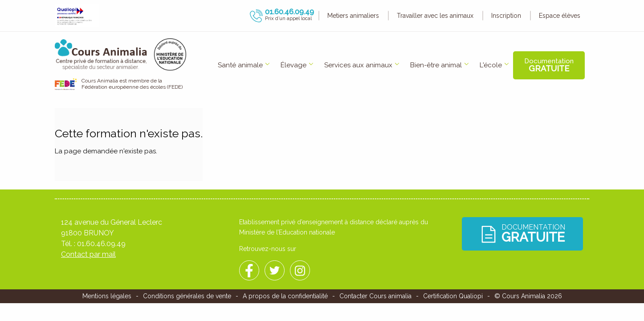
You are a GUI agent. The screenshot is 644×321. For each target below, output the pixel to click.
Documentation (549, 65)
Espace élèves (560, 16)
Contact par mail (88, 254)
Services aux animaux (358, 65)
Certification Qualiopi (453, 296)
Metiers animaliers (353, 16)
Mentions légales (107, 296)
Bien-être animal (436, 65)
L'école (491, 65)
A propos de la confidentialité (285, 296)
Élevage (293, 65)
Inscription (506, 16)
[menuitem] (240, 65)
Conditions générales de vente (187, 296)
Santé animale (240, 65)
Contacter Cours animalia (375, 296)
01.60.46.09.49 (101, 244)
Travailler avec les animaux (435, 16)
